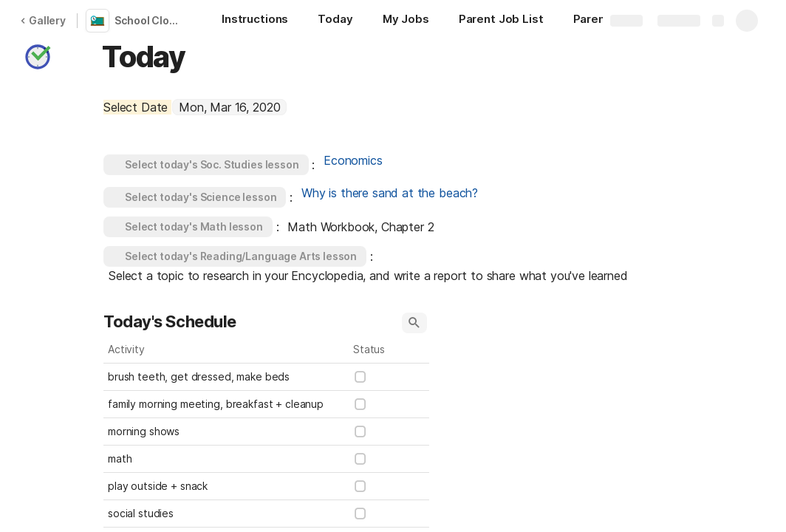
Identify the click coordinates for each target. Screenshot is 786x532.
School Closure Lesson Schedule (150, 20)
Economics (353, 160)
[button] (38, 57)
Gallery (43, 20)
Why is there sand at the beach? (390, 193)
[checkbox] (360, 377)
